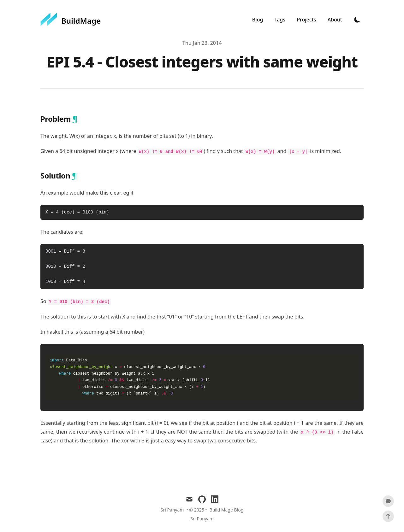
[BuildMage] (71, 20)
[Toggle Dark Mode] (357, 20)
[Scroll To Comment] (388, 501)
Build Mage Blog (227, 510)
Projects (307, 20)
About (335, 20)
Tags (281, 20)
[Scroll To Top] (388, 516)
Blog (258, 20)
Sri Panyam (202, 519)
